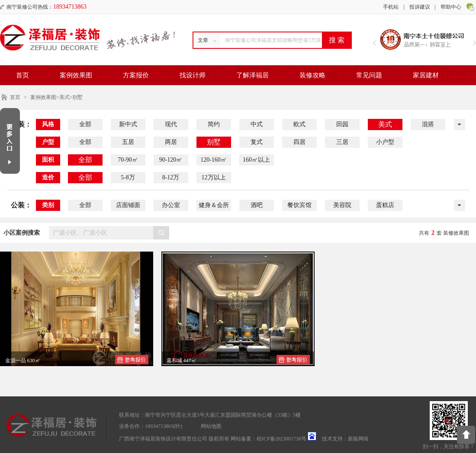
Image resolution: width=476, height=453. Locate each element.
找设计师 (193, 75)
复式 (257, 142)
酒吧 (257, 205)
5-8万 (128, 177)
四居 (299, 142)
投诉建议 (420, 7)
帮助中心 (451, 7)
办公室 (171, 205)
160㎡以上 (256, 160)
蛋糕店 (385, 205)
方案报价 (136, 75)
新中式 (128, 124)
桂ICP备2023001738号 (281, 439)
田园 (342, 124)
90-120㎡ (171, 160)
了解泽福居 (252, 75)
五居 (128, 142)
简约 (214, 124)
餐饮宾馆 (299, 205)
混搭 (428, 124)
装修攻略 (312, 75)
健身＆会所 (214, 205)
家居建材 (426, 75)
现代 (171, 124)
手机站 (391, 7)
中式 (257, 124)
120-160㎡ (214, 160)
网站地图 (211, 426)
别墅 (214, 142)
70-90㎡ (128, 160)
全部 (85, 124)
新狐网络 (358, 439)
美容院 (342, 205)
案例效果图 (76, 75)
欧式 (299, 124)
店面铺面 (128, 205)
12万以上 (214, 177)
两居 (171, 142)
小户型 (385, 142)
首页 (23, 75)
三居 (342, 142)
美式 (385, 124)
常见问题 (369, 75)
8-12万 (171, 177)
